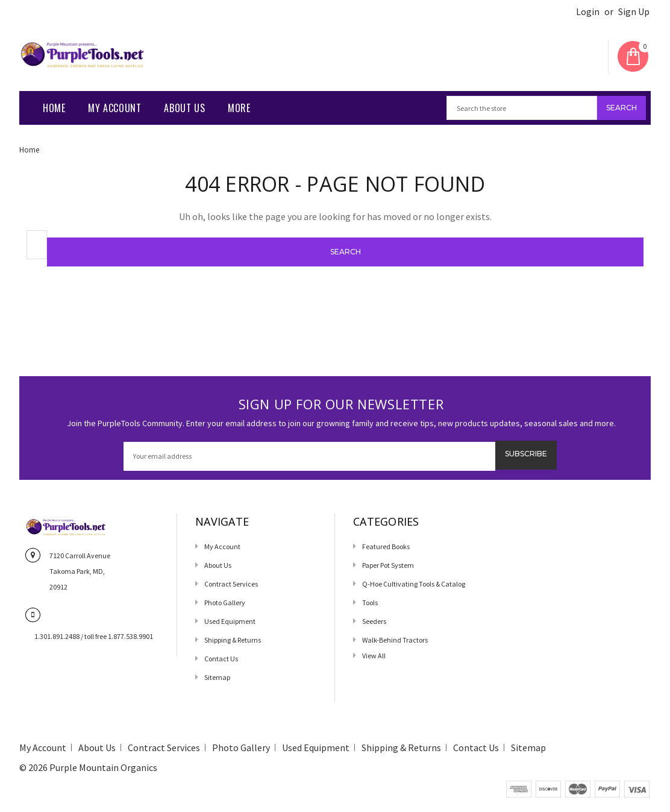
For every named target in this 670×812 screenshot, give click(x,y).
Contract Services (231, 584)
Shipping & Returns (233, 640)
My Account (114, 108)
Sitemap (217, 677)
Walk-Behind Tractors (395, 640)
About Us (184, 108)
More (239, 108)
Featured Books (386, 546)
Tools (370, 603)
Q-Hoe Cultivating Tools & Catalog (414, 584)
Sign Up (634, 12)
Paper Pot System (388, 565)
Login (588, 12)
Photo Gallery (225, 603)
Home (54, 108)
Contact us (221, 659)
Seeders (374, 621)
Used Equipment (230, 621)
